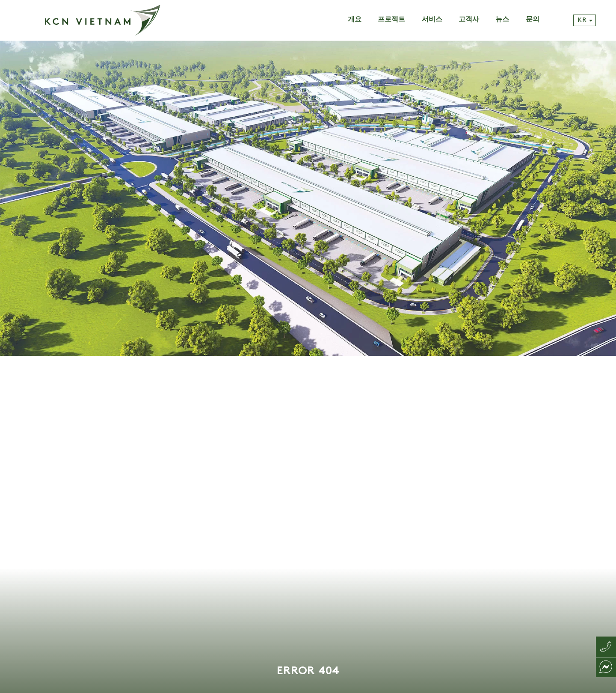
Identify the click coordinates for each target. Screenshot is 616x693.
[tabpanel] (308, 367)
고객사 (469, 20)
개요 (355, 20)
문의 (533, 20)
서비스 (432, 20)
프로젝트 (392, 20)
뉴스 (502, 20)
